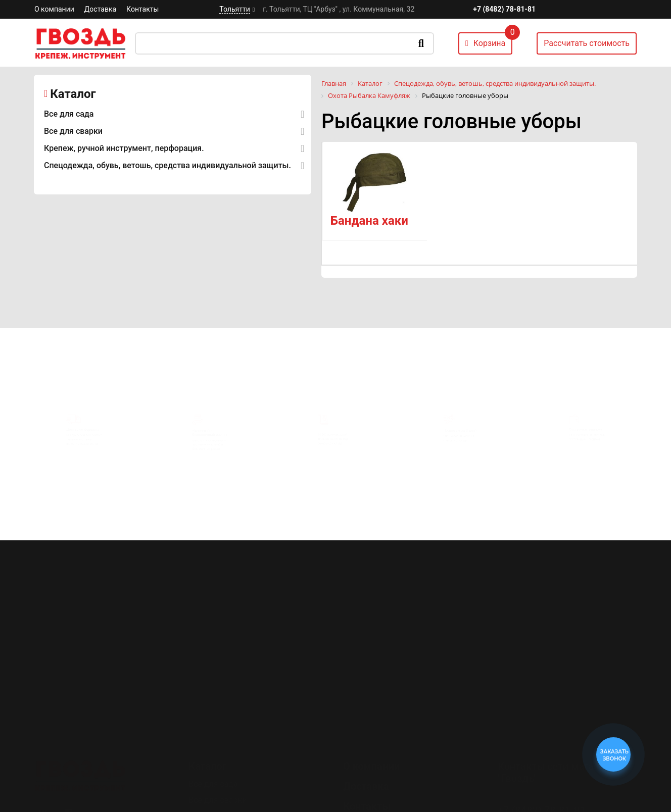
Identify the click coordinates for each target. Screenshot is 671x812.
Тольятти (234, 9)
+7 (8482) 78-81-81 (504, 9)
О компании (54, 9)
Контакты (142, 9)
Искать (421, 43)
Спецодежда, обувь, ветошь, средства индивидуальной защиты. (167, 165)
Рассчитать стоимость (587, 43)
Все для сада (69, 114)
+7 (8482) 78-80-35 (542, 773)
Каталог (73, 94)
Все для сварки (73, 131)
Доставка (100, 9)
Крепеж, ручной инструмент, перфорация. (124, 148)
